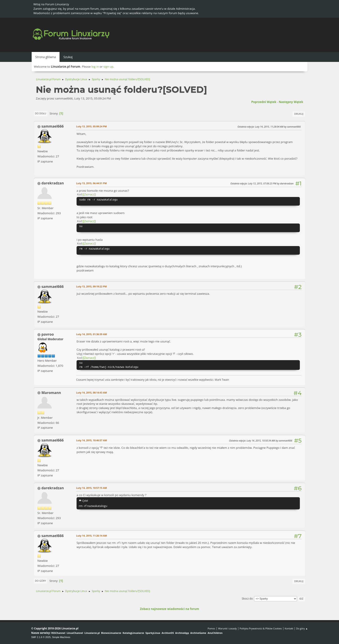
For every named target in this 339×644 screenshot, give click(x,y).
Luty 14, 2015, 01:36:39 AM (91, 334)
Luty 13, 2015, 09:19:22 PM (91, 286)
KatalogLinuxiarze (133, 633)
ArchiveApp (182, 633)
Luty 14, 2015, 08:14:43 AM (91, 393)
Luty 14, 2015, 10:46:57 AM (91, 440)
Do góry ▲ (302, 628)
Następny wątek (291, 102)
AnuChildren (215, 633)
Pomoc (211, 628)
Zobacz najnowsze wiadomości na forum (169, 609)
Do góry (40, 581)
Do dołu (41, 113)
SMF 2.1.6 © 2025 (41, 637)
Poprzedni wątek (264, 102)
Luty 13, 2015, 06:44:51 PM (91, 183)
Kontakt (289, 628)
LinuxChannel (75, 633)
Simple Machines (61, 637)
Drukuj (299, 114)
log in (95, 67)
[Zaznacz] (89, 194)
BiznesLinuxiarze (111, 633)
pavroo (48, 334)
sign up (108, 67)
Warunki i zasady (227, 628)
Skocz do (247, 599)
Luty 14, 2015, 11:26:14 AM (91, 536)
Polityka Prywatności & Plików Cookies (261, 628)
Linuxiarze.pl (92, 633)
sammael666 (52, 126)
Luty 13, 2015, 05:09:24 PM (91, 126)
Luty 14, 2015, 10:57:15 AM (91, 488)
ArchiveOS (168, 633)
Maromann (51, 393)
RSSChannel (58, 633)
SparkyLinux (153, 633)
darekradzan (53, 183)
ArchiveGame (198, 633)
